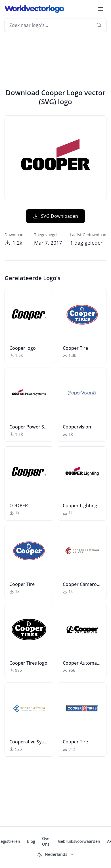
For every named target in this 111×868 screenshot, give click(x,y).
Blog (31, 841)
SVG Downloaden (55, 216)
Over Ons (47, 841)
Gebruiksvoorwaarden (79, 841)
